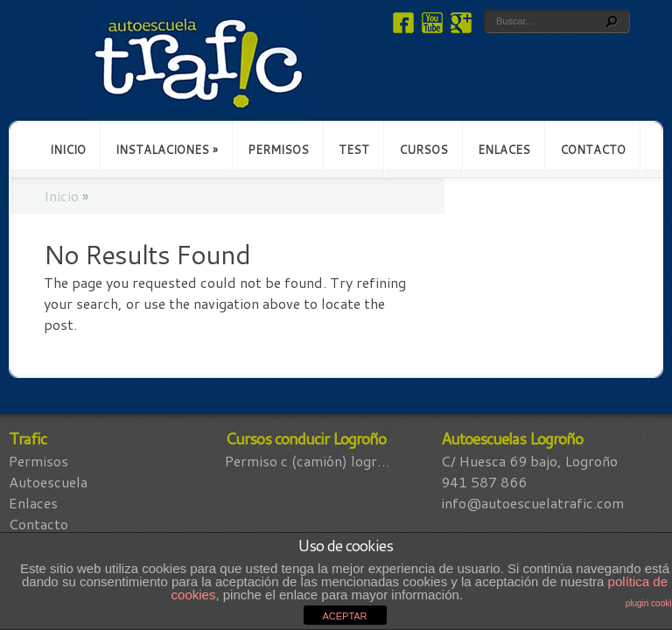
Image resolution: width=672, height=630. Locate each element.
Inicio (68, 150)
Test (354, 150)
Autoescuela (48, 482)
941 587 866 (484, 482)
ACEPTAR (344, 616)
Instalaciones (167, 150)
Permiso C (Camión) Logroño (311, 461)
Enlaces (504, 150)
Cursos (423, 150)
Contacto (593, 150)
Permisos (278, 150)
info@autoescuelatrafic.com (532, 503)
